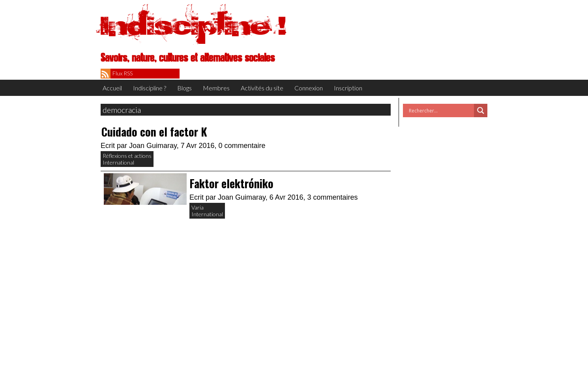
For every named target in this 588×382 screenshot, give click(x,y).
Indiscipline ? (150, 88)
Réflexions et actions (127, 156)
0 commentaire (242, 146)
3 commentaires (333, 197)
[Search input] (440, 110)
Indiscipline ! (193, 26)
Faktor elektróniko (231, 183)
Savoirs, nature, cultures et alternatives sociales (188, 58)
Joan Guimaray (153, 146)
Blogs (184, 88)
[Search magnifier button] (481, 110)
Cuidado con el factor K (154, 132)
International (118, 162)
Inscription (348, 88)
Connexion (309, 88)
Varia (198, 207)
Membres (216, 88)
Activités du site (262, 88)
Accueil (112, 88)
